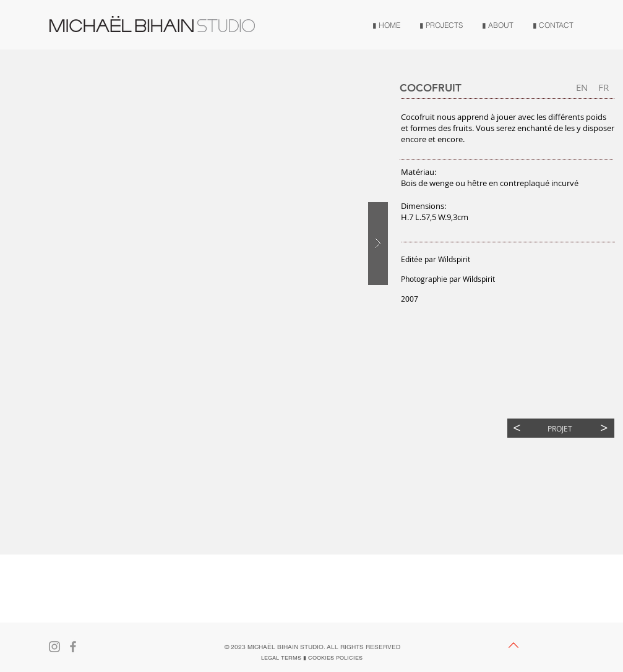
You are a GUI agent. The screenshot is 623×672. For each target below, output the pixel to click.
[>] (604, 428)
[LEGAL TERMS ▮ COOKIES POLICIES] (312, 658)
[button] (604, 87)
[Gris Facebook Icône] (73, 647)
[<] (517, 428)
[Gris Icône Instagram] (54, 647)
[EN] (582, 87)
